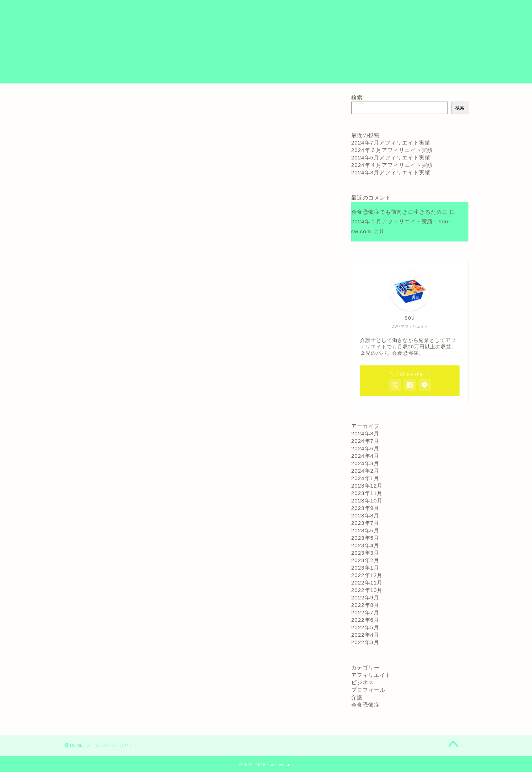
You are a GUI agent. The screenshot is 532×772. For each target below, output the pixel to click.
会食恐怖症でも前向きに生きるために (400, 212)
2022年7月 (365, 612)
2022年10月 (367, 590)
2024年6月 (365, 448)
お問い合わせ (406, 11)
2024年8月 (365, 433)
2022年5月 (365, 627)
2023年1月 (365, 568)
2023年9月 (365, 508)
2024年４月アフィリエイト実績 (392, 165)
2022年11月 (367, 583)
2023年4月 (365, 545)
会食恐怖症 (365, 705)
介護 (357, 697)
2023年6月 (365, 530)
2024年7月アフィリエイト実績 (391, 143)
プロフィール (360, 11)
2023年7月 (365, 523)
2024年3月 (365, 463)
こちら (168, 288)
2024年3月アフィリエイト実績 (391, 172)
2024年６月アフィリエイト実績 (392, 150)
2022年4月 (365, 635)
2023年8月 (365, 515)
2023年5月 (365, 538)
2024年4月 (365, 456)
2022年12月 (367, 575)
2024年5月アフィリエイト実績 (391, 157)
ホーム (322, 11)
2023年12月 (367, 486)
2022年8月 (365, 605)
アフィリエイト (371, 675)
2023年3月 (365, 553)
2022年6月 (365, 620)
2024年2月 (365, 471)
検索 (357, 97)
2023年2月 (365, 560)
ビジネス (363, 682)
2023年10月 (367, 501)
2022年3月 (365, 642)
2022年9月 (365, 597)
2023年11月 (367, 493)
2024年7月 (365, 441)
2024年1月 (365, 478)
